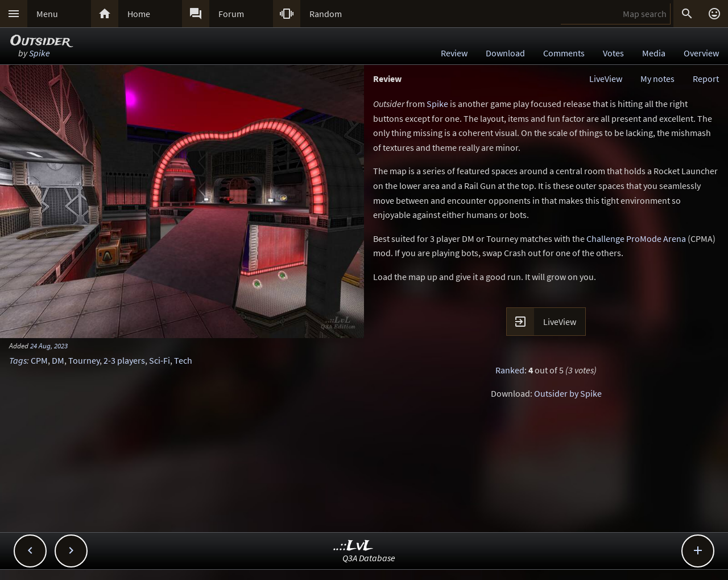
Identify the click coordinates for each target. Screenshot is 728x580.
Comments (564, 53)
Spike (40, 53)
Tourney (84, 360)
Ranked (510, 370)
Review (454, 53)
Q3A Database (369, 558)
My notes (657, 79)
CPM (39, 360)
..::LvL (353, 546)
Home (139, 14)
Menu (47, 14)
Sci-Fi (160, 360)
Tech (183, 360)
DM (58, 360)
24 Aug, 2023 (49, 345)
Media (654, 53)
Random (326, 14)
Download (505, 53)
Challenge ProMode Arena (636, 238)
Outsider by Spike (568, 393)
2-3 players (124, 360)
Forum (231, 14)
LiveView (606, 79)
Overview (701, 53)
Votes (613, 53)
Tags (18, 360)
